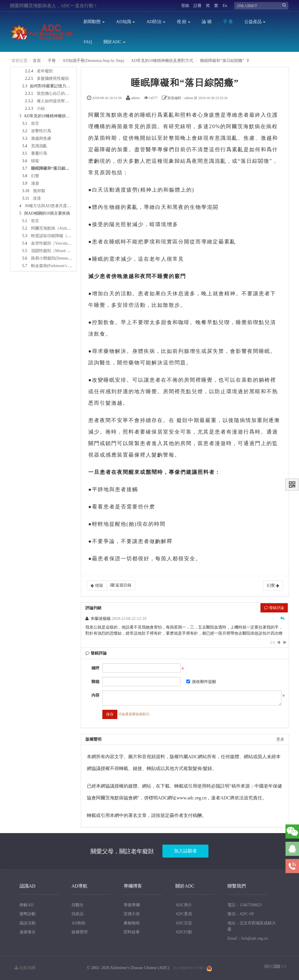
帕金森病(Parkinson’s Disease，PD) (61, 266)
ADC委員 (184, 914)
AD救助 (78, 923)
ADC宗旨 (184, 923)
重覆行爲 (39, 153)
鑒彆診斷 (28, 914)
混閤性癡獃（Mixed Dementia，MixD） (66, 251)
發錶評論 (274, 608)
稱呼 (95, 668)
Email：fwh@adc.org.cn (248, 938)
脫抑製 (39, 191)
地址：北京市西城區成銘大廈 (252, 926)
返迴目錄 (121, 585)
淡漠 (37, 198)
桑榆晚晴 (132, 923)
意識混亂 (39, 146)
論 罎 (207, 22)
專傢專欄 (132, 905)
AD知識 (125, 22)
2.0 (275, 967)
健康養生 (28, 932)
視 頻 (184, 22)
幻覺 (35, 176)
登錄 (185, 6)
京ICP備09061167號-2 (189, 968)
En (225, 6)
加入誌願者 (185, 851)
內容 (95, 695)
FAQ (88, 42)
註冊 (198, 6)
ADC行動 (184, 932)
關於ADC (114, 42)
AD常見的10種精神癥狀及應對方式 (162, 61)
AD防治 (156, 22)
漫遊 (35, 183)
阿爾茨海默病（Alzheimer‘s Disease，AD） (69, 228)
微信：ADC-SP (241, 914)
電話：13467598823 (245, 905)
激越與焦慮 (41, 138)
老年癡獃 (45, 71)
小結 (41, 108)
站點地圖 (25, 968)
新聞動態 (94, 22)
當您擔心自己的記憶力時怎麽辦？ (67, 93)
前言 (35, 123)
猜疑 (35, 161)
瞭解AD (26, 905)
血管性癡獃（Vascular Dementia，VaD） (66, 243)
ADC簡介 (184, 905)
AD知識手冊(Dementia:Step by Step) (94, 61)
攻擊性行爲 (41, 131)
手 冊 (228, 22)
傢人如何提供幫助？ (55, 101)
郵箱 (95, 682)
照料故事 (132, 932)
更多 (280, 739)
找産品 (78, 914)
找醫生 (78, 905)
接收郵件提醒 (201, 682)
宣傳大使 (132, 914)
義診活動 (28, 923)
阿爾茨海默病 (106, 115)
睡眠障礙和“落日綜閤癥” (222, 61)
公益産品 (255, 22)
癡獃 (182, 420)
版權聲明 (80, 932)
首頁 (37, 61)
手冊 (52, 61)
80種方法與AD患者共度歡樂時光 (54, 206)
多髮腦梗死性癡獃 (53, 78)
